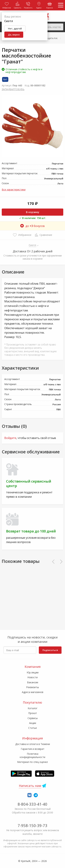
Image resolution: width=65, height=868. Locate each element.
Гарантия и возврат (33, 749)
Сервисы (33, 718)
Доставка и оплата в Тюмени (33, 744)
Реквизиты (32, 687)
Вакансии (33, 682)
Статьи (32, 728)
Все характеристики (14, 190)
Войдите (10, 438)
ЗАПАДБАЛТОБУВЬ (13, 89)
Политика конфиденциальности (32, 755)
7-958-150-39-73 (32, 825)
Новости (32, 677)
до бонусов (32, 226)
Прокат (33, 713)
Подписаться (50, 650)
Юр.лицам (33, 672)
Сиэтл (32, 245)
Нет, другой (15, 28)
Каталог (33, 708)
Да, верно (14, 35)
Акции (33, 723)
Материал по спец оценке (32, 762)
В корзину (33, 212)
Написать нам (30, 786)
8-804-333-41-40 (32, 804)
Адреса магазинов (33, 692)
